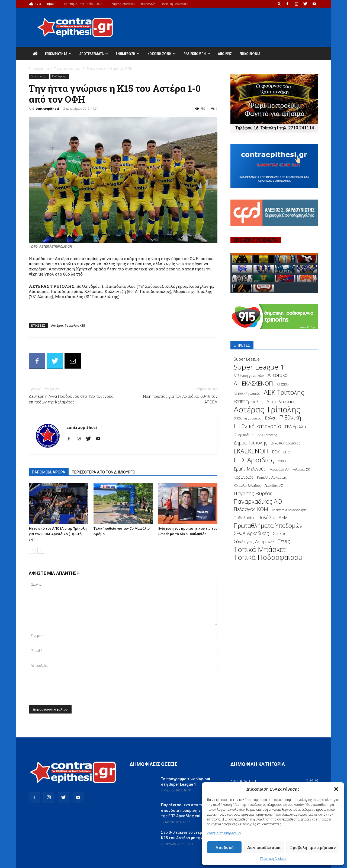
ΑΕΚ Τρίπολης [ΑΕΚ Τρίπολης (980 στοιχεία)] (284, 392)
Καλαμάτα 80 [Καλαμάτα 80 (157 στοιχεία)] (279, 469)
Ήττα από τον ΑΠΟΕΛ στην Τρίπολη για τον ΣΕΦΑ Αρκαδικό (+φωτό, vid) (58, 534)
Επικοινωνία (148, 4)
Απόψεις (225, 54)
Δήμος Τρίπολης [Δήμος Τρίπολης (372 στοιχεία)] (250, 443)
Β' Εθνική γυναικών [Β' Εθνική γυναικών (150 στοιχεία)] (248, 418)
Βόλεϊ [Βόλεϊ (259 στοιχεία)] (270, 418)
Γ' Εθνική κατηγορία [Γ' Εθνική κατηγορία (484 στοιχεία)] (258, 426)
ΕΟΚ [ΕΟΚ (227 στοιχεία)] (276, 452)
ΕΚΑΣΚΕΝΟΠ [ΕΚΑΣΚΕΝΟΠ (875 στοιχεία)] (251, 451)
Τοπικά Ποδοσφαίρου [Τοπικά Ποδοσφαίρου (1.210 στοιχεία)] (268, 557)
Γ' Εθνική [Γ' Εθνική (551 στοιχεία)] (290, 417)
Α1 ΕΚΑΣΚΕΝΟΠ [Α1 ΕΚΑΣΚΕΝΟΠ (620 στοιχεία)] (253, 384)
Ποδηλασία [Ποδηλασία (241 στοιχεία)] (244, 518)
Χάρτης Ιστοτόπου (123, 4)
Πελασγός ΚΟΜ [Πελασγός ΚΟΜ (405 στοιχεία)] (251, 509)
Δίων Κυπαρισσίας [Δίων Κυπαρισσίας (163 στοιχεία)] (286, 443)
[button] (336, 789)
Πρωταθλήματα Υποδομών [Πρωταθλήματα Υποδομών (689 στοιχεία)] (268, 525)
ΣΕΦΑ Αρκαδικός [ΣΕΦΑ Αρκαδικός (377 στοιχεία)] (251, 533)
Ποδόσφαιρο (60, 76)
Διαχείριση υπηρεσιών (224, 833)
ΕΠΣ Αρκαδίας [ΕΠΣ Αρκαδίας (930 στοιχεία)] (254, 460)
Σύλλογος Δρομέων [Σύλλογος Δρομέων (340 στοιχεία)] (254, 542)
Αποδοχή (224, 847)
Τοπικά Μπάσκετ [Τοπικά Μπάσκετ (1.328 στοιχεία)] (260, 549)
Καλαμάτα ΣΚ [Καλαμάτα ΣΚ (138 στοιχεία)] (301, 469)
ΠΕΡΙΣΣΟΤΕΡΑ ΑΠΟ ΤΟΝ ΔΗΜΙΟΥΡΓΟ (104, 472)
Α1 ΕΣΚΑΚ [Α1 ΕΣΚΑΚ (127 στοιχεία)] (283, 384)
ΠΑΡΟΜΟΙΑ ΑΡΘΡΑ (49, 472)
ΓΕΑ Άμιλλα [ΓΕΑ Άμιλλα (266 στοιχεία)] (295, 427)
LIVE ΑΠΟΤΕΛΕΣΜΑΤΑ (256, 240)
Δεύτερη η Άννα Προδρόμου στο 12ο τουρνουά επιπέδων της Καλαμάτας (71, 399)
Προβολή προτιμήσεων (313, 847)
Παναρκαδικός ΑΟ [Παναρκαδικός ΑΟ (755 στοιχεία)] (258, 501)
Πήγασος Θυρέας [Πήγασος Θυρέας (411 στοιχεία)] (253, 493)
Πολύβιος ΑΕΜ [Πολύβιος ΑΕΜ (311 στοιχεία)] (273, 518)
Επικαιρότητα (58, 54)
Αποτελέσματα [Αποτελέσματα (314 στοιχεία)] (281, 401)
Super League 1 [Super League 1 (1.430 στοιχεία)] (259, 367)
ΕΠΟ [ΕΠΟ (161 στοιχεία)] (287, 452)
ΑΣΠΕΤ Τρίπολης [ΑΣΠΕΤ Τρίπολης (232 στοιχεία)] (248, 402)
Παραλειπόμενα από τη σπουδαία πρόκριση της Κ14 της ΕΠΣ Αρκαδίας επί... (187, 810)
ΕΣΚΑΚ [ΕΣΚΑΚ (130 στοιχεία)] (282, 461)
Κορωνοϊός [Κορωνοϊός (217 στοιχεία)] (243, 477)
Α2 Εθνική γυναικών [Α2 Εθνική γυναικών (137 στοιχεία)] (247, 394)
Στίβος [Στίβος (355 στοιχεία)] (280, 533)
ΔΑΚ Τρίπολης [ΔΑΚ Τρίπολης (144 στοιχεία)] (267, 435)
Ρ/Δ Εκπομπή (197, 54)
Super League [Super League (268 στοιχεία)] (247, 359)
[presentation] (70, 689)
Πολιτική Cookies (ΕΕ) (175, 4)
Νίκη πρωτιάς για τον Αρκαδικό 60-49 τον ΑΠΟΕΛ (180, 399)
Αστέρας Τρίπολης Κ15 (68, 325)
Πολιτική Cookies (273, 858)
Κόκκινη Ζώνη (162, 54)
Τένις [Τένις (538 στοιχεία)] (284, 541)
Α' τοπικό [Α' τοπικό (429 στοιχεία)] (278, 375)
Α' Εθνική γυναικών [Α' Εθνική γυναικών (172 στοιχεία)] (249, 376)
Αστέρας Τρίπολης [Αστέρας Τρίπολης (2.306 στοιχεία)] (267, 410)
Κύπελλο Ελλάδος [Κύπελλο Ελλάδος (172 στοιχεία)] (247, 486)
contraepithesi (47, 108)
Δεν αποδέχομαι (264, 847)
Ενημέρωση (128, 54)
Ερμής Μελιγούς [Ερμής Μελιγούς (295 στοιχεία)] (250, 469)
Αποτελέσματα (94, 54)
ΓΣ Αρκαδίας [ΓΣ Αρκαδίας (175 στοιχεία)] (244, 435)
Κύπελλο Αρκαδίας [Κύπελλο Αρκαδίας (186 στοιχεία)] (272, 477)
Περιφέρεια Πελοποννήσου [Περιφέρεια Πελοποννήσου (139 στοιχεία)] (290, 510)
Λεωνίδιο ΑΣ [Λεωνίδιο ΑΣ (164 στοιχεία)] (274, 486)
